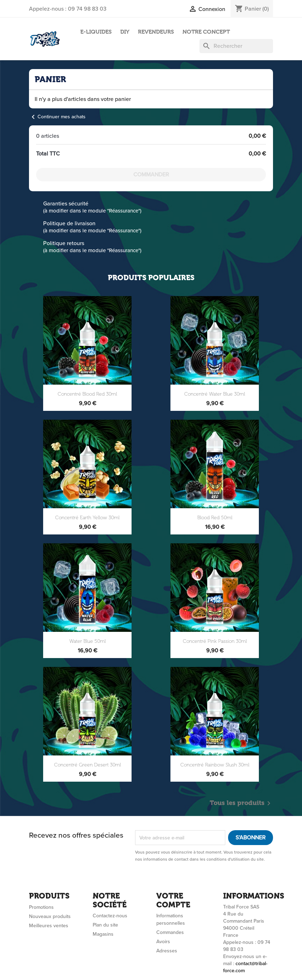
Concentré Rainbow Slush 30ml (215, 765)
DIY (125, 32)
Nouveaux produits (50, 916)
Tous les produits (241, 803)
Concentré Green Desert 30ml (88, 765)
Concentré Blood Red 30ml (87, 394)
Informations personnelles (171, 919)
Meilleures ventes (49, 926)
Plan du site (105, 925)
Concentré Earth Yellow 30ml (87, 518)
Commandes (170, 932)
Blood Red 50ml (215, 518)
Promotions (41, 907)
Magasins (103, 934)
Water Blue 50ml (88, 641)
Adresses (167, 951)
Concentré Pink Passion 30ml (215, 641)
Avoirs (163, 942)
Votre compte (173, 900)
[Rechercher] (236, 46)
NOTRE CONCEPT (206, 32)
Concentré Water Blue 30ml (215, 394)
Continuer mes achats (57, 117)
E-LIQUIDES (96, 32)
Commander (151, 174)
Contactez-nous (110, 916)
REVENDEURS (156, 32)
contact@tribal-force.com (245, 967)
